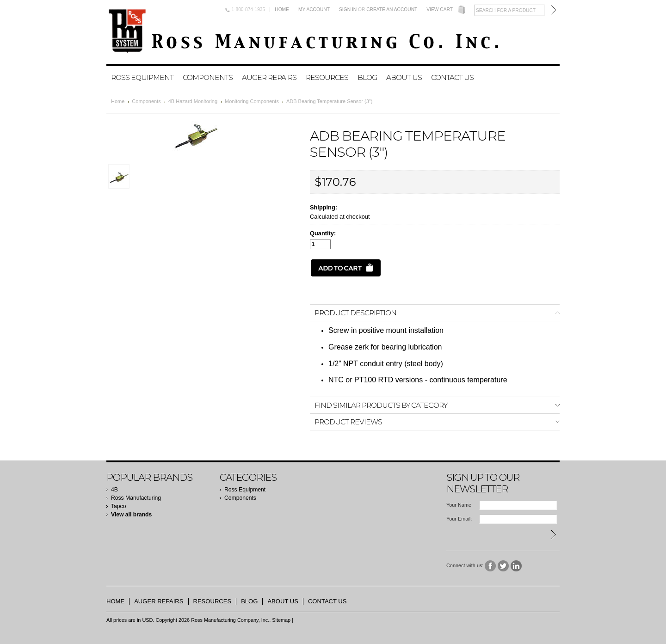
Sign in (348, 9)
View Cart (440, 9)
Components (208, 77)
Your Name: (459, 505)
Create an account (392, 9)
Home (282, 9)
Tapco (118, 506)
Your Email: (459, 519)
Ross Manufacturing (136, 498)
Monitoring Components (252, 101)
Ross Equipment (142, 77)
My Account (314, 9)
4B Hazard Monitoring (193, 101)
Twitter (503, 566)
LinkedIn (516, 566)
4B (114, 490)
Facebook (490, 566)
